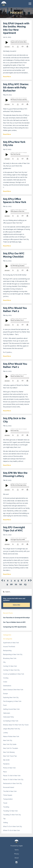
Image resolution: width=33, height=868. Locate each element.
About (17, 858)
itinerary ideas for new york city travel (16, 725)
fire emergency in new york (12, 701)
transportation (8, 799)
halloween (7, 713)
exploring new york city (11, 697)
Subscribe (16, 605)
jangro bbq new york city (12, 729)
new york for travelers (11, 748)
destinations (7, 686)
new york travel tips (10, 756)
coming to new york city (11, 670)
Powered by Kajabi (17, 846)
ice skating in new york (11, 721)
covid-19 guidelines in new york (14, 674)
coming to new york (10, 666)
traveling (6, 807)
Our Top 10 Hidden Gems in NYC (14, 622)
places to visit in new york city (13, 780)
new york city (8, 740)
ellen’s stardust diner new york (13, 690)
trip (4, 819)
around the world (9, 647)
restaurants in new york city (12, 783)
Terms (17, 850)
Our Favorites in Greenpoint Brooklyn (16, 618)
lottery (5, 733)
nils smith (6, 760)
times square (8, 795)
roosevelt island (9, 787)
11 (16, 584)
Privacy (17, 854)
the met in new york (10, 791)
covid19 (6, 678)
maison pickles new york (11, 736)
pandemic (6, 764)
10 (11, 584)
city (4, 662)
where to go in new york (11, 830)
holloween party (8, 717)
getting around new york (11, 709)
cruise (5, 682)
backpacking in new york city (13, 654)
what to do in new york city (12, 826)
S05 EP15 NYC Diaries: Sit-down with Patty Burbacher (16, 87)
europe (5, 694)
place (5, 772)
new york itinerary (9, 752)
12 (21, 584)
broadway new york (10, 658)
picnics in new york (9, 768)
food (5, 705)
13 (25, 584)
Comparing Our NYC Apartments (15, 627)
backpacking (7, 651)
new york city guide (10, 744)
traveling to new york (10, 811)
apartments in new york (11, 643)
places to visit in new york (12, 776)
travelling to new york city (12, 815)
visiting (5, 823)
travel (5, 803)
